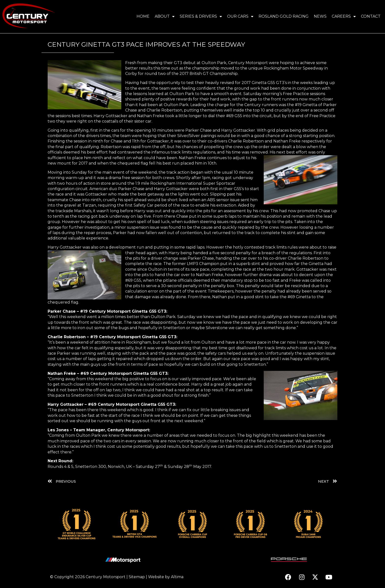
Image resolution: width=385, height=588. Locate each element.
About (165, 16)
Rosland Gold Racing (284, 16)
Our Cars (240, 16)
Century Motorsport (106, 577)
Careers (344, 16)
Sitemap (137, 577)
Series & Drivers (201, 16)
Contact (371, 16)
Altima (177, 577)
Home (143, 16)
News (320, 16)
